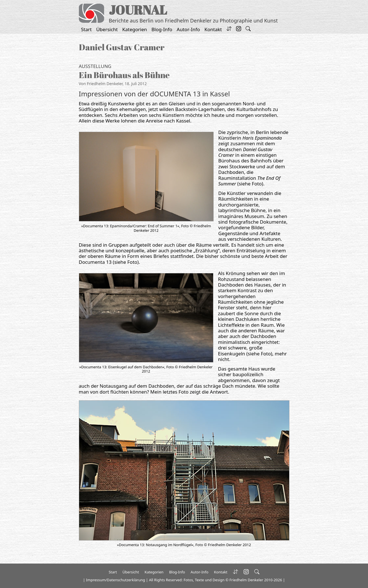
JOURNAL (138, 10)
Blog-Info (162, 29)
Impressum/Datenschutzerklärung (115, 580)
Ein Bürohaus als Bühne (124, 75)
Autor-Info (188, 29)
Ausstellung (95, 66)
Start (86, 29)
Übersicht (107, 29)
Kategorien (135, 29)
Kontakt (213, 29)
